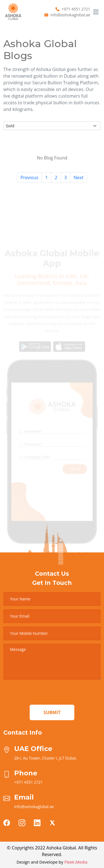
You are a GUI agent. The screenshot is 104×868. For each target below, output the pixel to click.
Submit (52, 712)
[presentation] (45, 694)
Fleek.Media (76, 862)
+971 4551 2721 (76, 9)
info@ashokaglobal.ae (70, 15)
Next (79, 177)
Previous (29, 177)
